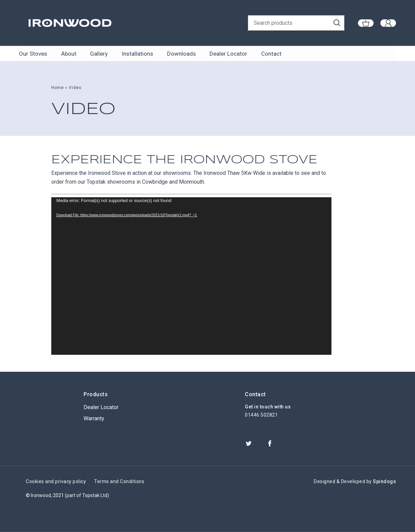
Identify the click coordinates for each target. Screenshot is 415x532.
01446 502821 (261, 415)
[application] (191, 276)
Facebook (270, 443)
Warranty (94, 418)
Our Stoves (33, 54)
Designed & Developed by (355, 481)
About (68, 54)
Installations (137, 54)
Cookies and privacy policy (56, 481)
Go (342, 23)
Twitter (249, 443)
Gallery (98, 54)
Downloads (181, 54)
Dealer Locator (227, 54)
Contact (270, 54)
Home (58, 88)
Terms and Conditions (119, 481)
